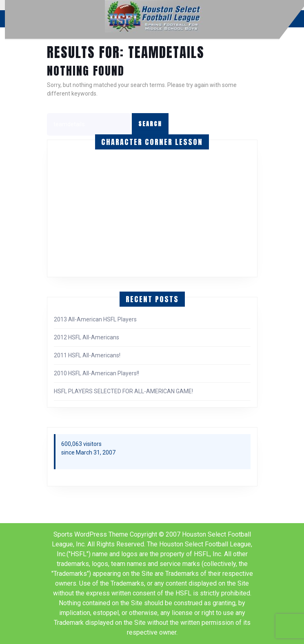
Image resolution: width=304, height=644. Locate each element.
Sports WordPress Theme (91, 534)
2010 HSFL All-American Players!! (97, 373)
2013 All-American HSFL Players (95, 319)
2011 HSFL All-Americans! (87, 355)
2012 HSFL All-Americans (87, 337)
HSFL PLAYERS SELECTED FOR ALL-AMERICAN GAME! (123, 391)
